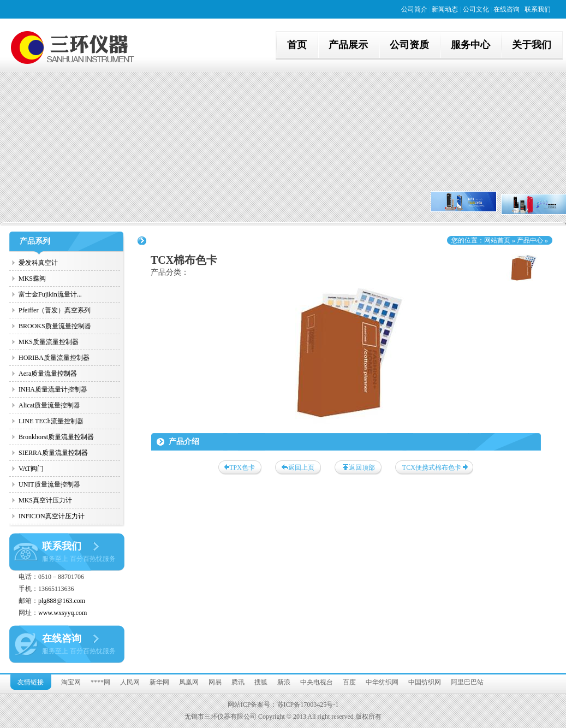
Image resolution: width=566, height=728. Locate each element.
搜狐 (261, 682)
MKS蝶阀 (32, 279)
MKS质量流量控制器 (49, 342)
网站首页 (497, 240)
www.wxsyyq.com (62, 613)
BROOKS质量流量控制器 (55, 326)
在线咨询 (507, 9)
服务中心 (470, 45)
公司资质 (409, 45)
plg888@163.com (62, 601)
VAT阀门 (31, 469)
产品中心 (530, 240)
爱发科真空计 (38, 263)
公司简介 (414, 9)
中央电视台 (317, 682)
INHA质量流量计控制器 (53, 389)
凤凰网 (189, 682)
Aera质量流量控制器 (48, 374)
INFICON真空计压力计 (52, 516)
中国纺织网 (425, 682)
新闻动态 (445, 9)
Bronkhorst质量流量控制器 (56, 437)
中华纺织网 (382, 682)
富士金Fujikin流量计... (50, 294)
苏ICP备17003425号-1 (308, 705)
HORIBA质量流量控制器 (54, 358)
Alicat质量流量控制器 (49, 405)
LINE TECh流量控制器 (51, 421)
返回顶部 (362, 467)
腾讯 (238, 682)
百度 (349, 682)
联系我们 (538, 9)
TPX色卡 (242, 467)
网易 (215, 682)
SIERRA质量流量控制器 (53, 453)
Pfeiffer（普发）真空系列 (55, 310)
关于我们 (532, 45)
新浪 (284, 682)
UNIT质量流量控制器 (49, 484)
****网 (100, 682)
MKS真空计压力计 (45, 500)
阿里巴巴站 (467, 682)
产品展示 (348, 45)
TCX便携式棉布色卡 (432, 467)
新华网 (159, 682)
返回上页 (301, 467)
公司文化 (476, 9)
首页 (297, 45)
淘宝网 (71, 682)
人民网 (130, 682)
